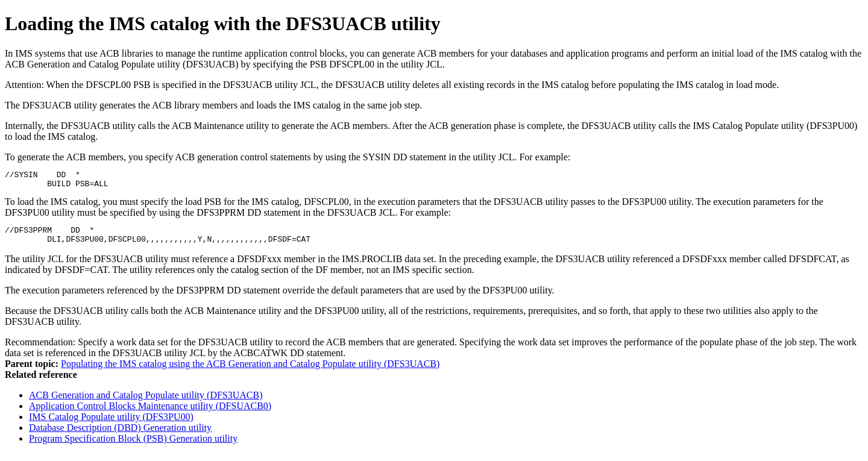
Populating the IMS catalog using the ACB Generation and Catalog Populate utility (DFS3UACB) (250, 371)
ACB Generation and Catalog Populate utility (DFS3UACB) (146, 402)
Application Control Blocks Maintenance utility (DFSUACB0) (150, 413)
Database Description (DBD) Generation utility (120, 435)
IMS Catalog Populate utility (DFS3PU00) (111, 424)
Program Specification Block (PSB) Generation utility (133, 446)
